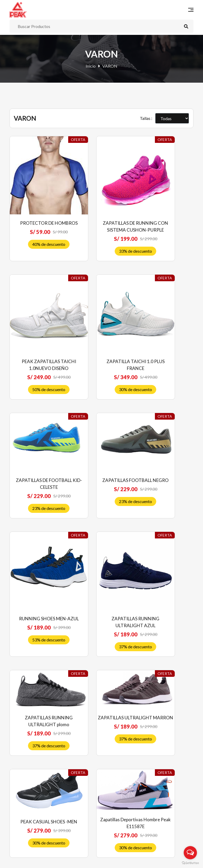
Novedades (115, 696)
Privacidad (19, 821)
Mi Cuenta (114, 722)
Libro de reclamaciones (31, 830)
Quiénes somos (23, 778)
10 (153, 594)
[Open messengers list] (190, 853)
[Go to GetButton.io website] (190, 863)
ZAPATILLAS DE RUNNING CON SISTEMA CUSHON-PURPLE (101, 207)
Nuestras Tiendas (121, 740)
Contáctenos (116, 748)
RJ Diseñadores (166, 860)
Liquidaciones (117, 713)
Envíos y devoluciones (29, 804)
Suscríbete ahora (149, 826)
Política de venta (25, 795)
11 (166, 594)
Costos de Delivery (27, 812)
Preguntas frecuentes (29, 786)
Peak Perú (52, 860)
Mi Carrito (114, 731)
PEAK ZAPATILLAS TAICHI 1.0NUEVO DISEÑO (165, 207)
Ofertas (112, 705)
